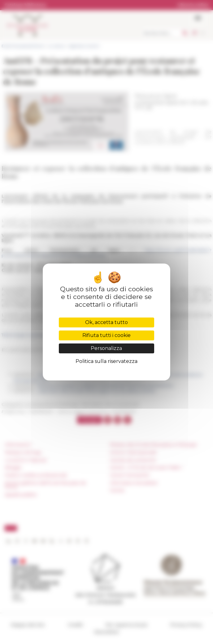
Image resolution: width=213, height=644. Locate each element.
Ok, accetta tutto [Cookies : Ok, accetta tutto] (106, 322)
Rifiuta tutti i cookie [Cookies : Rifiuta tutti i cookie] (106, 335)
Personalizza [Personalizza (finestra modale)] (106, 348)
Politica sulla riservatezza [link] (106, 361)
